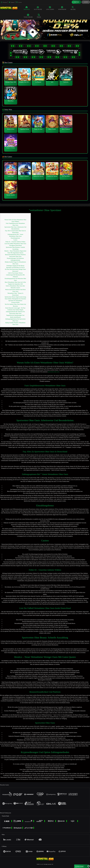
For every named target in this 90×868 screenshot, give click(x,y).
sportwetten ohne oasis (54, 372)
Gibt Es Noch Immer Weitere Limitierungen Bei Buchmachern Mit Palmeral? (15, 275)
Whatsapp (4, 2)
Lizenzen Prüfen (15, 302)
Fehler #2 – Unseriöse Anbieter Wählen (15, 242)
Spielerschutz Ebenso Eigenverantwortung (15, 297)
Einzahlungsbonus (15, 238)
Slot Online (38, 8)
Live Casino (50, 8)
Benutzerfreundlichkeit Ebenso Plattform (15, 255)
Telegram (11, 2)
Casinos (15, 240)
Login (86, 2)
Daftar (76, 2)
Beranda (27, 8)
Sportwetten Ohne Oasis (15, 256)
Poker (39, 16)
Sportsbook (62, 8)
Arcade (73, 8)
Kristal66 (41, 864)
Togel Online (28, 16)
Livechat (19, 2)
